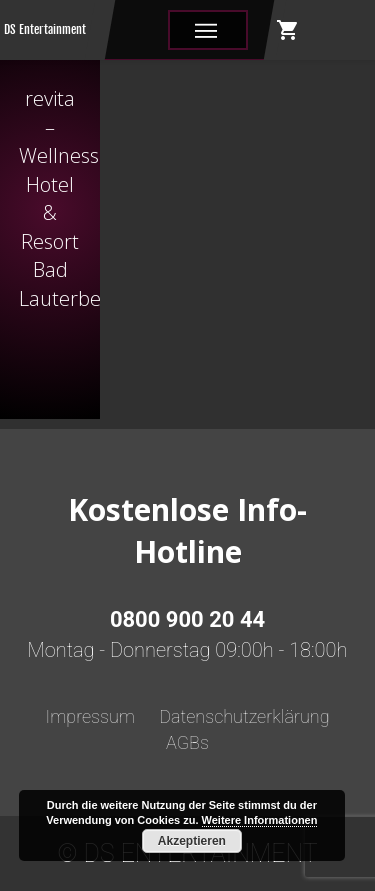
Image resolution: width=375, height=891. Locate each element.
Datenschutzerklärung (244, 716)
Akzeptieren (192, 841)
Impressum (90, 716)
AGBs (187, 742)
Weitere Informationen (260, 820)
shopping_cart (288, 30)
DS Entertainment (45, 29)
